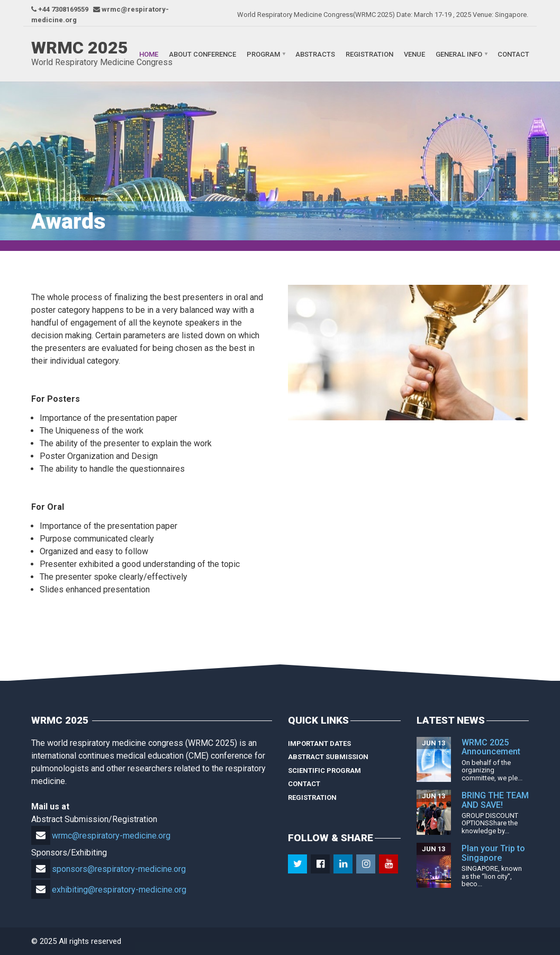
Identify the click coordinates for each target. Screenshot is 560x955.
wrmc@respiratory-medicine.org (101, 836)
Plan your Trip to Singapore (493, 853)
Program (263, 54)
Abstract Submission (328, 757)
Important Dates (319, 744)
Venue (414, 54)
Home (149, 54)
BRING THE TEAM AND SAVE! (495, 800)
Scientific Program (324, 771)
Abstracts (315, 54)
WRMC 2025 (80, 48)
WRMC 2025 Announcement (491, 747)
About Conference (202, 54)
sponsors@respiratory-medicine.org (109, 869)
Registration (369, 54)
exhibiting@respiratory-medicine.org (109, 890)
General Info (459, 54)
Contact (513, 54)
